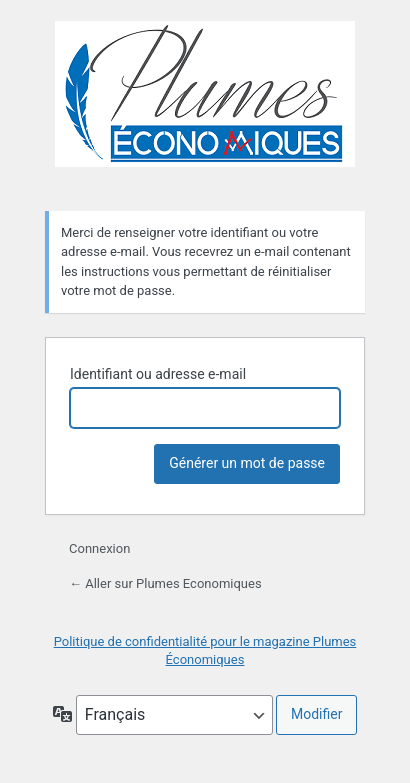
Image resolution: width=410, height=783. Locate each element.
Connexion (99, 548)
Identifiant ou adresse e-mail (158, 374)
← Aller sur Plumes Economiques (165, 583)
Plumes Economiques (205, 104)
